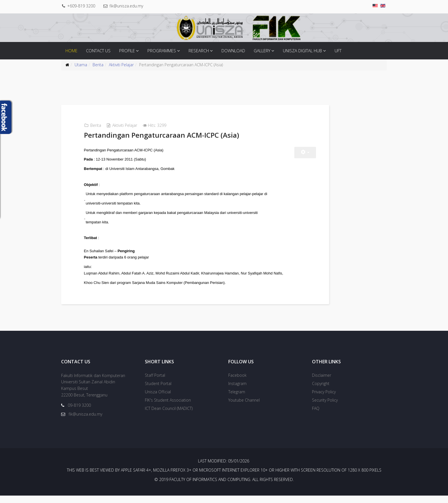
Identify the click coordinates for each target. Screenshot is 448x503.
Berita (98, 65)
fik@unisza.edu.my (129, 6)
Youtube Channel (244, 407)
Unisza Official (158, 399)
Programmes (162, 51)
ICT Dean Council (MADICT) (169, 415)
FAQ (316, 415)
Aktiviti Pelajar (121, 65)
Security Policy (325, 407)
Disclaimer (322, 382)
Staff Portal (155, 382)
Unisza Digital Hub (302, 51)
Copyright (321, 391)
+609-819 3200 (83, 6)
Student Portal (158, 391)
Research (199, 51)
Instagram (237, 391)
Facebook (237, 382)
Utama (81, 65)
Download (233, 51)
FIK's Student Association (168, 407)
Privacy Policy (324, 399)
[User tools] (312, 153)
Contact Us (98, 51)
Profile (127, 51)
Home (71, 51)
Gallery (262, 51)
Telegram (237, 399)
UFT (338, 51)
